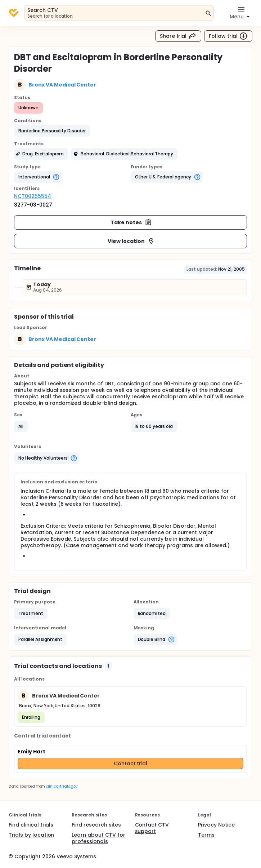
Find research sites (96, 825)
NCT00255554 (33, 196)
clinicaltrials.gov (62, 786)
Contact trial (131, 763)
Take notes (131, 222)
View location (131, 241)
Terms (206, 835)
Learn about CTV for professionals (98, 838)
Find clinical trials (31, 825)
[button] (52, 131)
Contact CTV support (152, 828)
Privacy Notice (217, 825)
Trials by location (31, 835)
